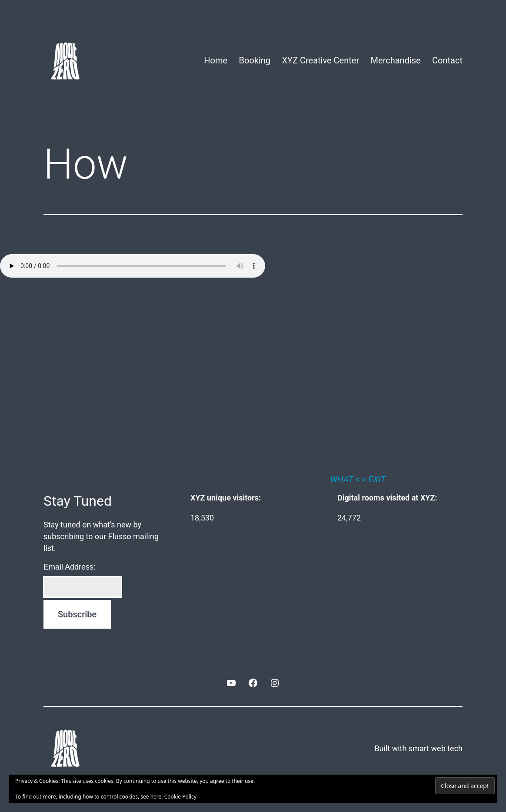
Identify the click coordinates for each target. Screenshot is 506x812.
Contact (447, 60)
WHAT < (345, 479)
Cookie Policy (180, 797)
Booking (255, 60)
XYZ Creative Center (320, 60)
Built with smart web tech (418, 748)
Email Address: (70, 567)
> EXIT (374, 479)
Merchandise (396, 60)
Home (216, 60)
